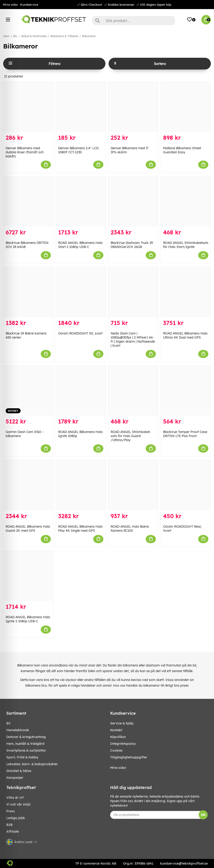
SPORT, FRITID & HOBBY (22, 757)
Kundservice (29, 5)
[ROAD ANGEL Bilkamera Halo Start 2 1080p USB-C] (81, 201)
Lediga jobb (16, 818)
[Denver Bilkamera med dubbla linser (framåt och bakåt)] (28, 107)
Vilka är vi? (15, 798)
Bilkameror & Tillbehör (64, 36)
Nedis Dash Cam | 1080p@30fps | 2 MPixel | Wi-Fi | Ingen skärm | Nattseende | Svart (133, 339)
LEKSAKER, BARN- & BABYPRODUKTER (32, 764)
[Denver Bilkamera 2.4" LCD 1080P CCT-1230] (81, 107)
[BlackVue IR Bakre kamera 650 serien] (28, 292)
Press (11, 811)
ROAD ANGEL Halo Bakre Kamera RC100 (130, 529)
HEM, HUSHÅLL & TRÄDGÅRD (25, 744)
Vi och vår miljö (18, 804)
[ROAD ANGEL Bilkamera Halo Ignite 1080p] (81, 391)
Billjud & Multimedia (34, 36)
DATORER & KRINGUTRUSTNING (26, 737)
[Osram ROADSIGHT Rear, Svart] (186, 485)
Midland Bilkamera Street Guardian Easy (182, 150)
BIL (15, 36)
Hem (6, 36)
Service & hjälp (122, 723)
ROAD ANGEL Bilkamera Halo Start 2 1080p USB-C (80, 245)
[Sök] (134, 21)
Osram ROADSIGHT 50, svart (80, 333)
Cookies (116, 750)
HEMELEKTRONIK (18, 730)
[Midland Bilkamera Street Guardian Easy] (186, 107)
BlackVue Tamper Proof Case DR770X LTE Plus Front (185, 434)
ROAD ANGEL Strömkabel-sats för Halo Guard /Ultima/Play (131, 436)
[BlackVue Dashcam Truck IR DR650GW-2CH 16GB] (133, 201)
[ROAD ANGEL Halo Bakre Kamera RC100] (133, 485)
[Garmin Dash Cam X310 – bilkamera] (28, 391)
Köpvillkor (118, 737)
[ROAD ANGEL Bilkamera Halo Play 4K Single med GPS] (81, 485)
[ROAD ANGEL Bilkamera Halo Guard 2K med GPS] (28, 485)
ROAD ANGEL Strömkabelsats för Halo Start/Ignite (186, 245)
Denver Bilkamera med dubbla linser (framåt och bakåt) (25, 152)
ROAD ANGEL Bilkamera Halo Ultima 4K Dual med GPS (185, 335)
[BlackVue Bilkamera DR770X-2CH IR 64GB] (28, 201)
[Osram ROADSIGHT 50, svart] (81, 292)
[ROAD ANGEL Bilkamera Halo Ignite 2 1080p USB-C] (28, 576)
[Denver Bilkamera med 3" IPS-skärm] (133, 107)
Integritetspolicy (123, 744)
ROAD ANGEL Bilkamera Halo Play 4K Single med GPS (80, 529)
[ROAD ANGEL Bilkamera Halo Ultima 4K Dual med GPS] (186, 292)
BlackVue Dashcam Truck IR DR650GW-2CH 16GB (132, 245)
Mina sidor (10, 5)
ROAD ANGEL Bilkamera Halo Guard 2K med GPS (28, 529)
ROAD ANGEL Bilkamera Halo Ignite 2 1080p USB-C (28, 619)
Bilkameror (89, 36)
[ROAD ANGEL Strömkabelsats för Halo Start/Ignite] (186, 201)
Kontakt (116, 730)
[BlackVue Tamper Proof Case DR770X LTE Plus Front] (186, 391)
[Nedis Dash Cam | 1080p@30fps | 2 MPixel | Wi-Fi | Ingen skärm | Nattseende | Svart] (133, 292)
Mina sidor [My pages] (118, 768)
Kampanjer (15, 778)
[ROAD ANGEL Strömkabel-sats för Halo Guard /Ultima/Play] (133, 391)
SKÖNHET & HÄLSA (19, 771)
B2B (10, 825)
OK (203, 815)
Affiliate (13, 832)
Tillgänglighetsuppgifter (129, 757)
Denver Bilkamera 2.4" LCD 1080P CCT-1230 (78, 150)
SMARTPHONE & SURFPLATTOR (26, 750)
